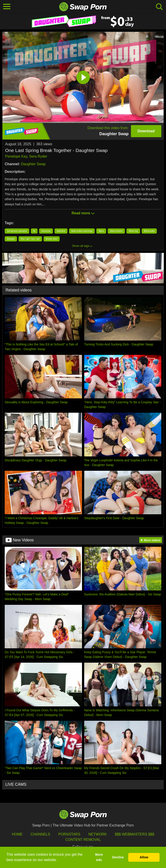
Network (98, 834)
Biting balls (149, 231)
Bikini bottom (116, 231)
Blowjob (11, 239)
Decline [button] (118, 857)
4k (34, 231)
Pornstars (69, 834)
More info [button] (99, 857)
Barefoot (61, 231)
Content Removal (83, 840)
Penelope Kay (16, 156)
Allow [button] (144, 857)
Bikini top (133, 231)
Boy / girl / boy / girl (30, 239)
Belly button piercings (82, 231)
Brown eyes (52, 239)
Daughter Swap (33, 164)
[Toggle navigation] (7, 7)
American (46, 231)
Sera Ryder (38, 156)
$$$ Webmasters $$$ (134, 834)
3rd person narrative (17, 231)
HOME (17, 834)
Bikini (101, 231)
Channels (40, 834)
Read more (83, 213)
